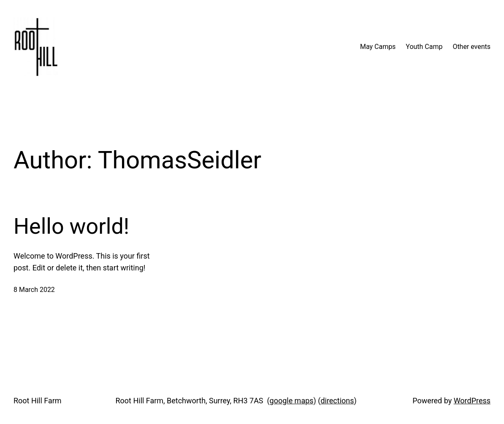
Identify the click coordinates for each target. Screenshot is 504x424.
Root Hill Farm (38, 401)
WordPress (472, 401)
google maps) (293, 401)
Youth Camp (424, 47)
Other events (471, 47)
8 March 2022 (34, 290)
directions (337, 401)
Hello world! (71, 226)
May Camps (378, 47)
